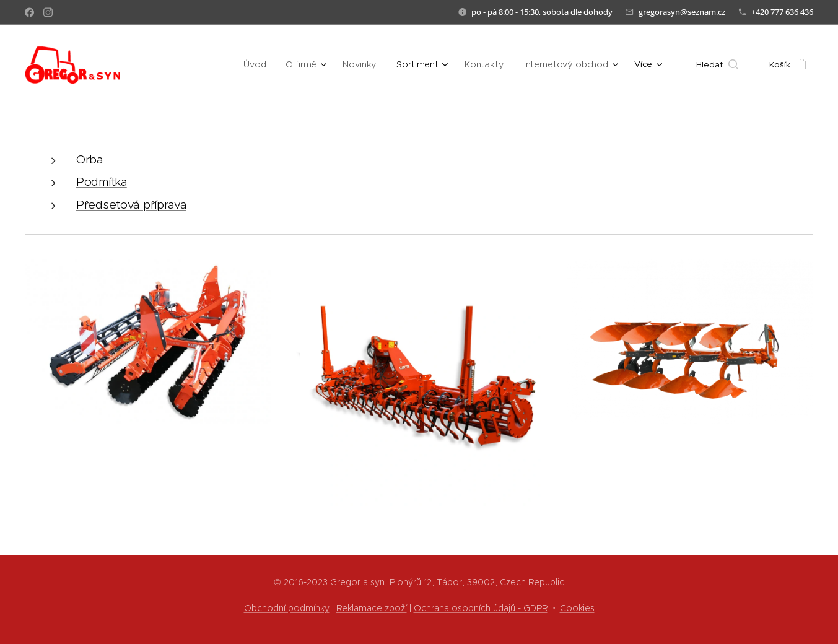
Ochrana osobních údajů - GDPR (481, 608)
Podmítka (102, 182)
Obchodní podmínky (287, 608)
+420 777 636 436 (782, 12)
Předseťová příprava (131, 205)
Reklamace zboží (372, 608)
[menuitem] (183, 65)
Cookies (577, 608)
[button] (717, 65)
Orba (89, 159)
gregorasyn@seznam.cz (682, 12)
